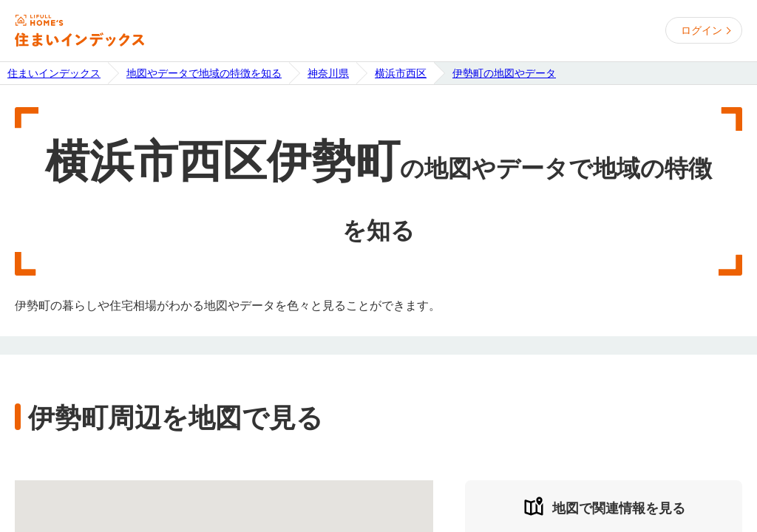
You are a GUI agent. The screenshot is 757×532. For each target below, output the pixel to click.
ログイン (702, 30)
